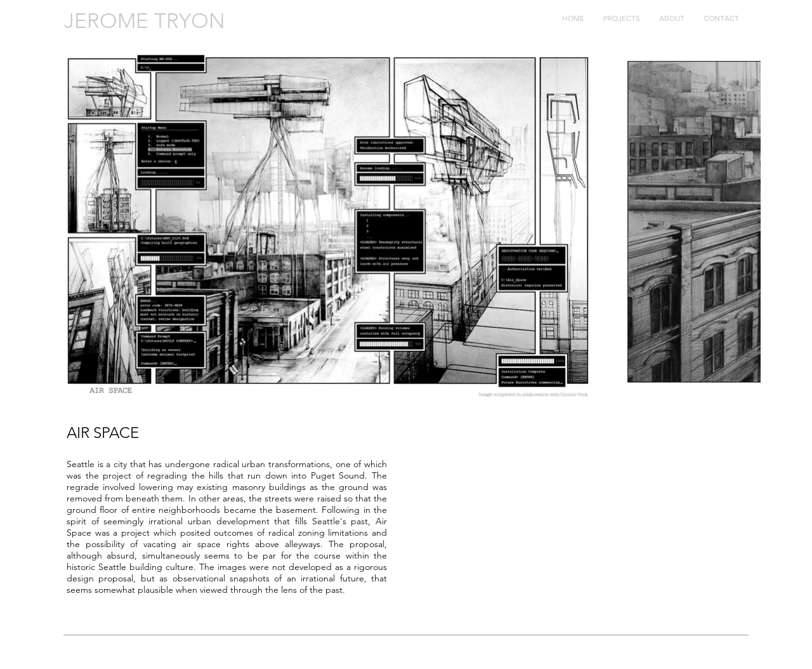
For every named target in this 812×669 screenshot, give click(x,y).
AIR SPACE (103, 433)
